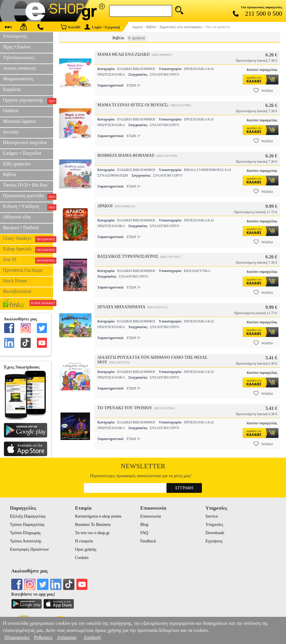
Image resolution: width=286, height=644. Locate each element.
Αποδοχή (92, 637)
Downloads (215, 533)
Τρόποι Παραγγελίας (27, 525)
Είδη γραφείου (17, 164)
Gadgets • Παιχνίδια (22, 153)
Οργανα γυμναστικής (28, 101)
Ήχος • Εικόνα (17, 47)
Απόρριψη (66, 637)
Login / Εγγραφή (102, 27)
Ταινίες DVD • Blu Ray (25, 185)
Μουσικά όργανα (19, 121)
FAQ (144, 533)
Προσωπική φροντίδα (28, 196)
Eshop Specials (28, 250)
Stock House (15, 281)
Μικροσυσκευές (18, 79)
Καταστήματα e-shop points (98, 516)
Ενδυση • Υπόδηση (28, 207)
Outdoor (11, 111)
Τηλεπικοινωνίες (19, 57)
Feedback (148, 541)
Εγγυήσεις (214, 541)
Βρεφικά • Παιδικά (21, 228)
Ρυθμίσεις (43, 637)
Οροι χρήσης (86, 549)
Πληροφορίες (17, 637)
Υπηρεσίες (214, 525)
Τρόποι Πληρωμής (25, 533)
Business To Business (93, 525)
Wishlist (263, 90)
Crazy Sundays (28, 239)
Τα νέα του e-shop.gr (92, 533)
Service (212, 516)
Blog (144, 525)
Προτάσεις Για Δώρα (23, 270)
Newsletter (143, 466)
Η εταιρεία (84, 541)
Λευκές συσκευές (19, 68)
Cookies (82, 558)
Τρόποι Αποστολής (26, 541)
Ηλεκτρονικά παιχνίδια (25, 142)
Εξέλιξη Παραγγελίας (28, 516)
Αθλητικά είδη (17, 217)
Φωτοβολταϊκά (17, 291)
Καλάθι (70, 27)
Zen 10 (28, 260)
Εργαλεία (12, 89)
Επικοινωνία (151, 516)
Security (11, 132)
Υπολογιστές (15, 36)
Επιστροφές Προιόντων (29, 549)
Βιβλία (9, 174)
